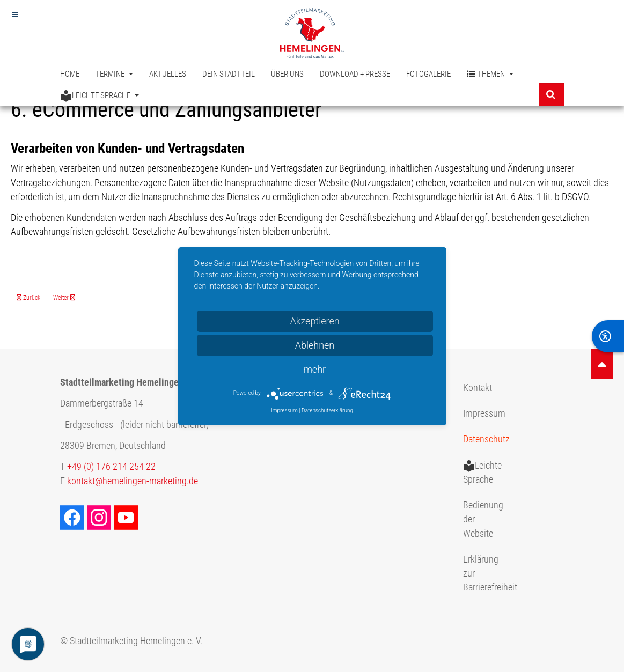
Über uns (287, 74)
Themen (490, 74)
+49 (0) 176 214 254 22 (111, 467)
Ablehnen (315, 345)
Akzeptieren (314, 321)
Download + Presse (355, 74)
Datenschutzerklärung (327, 411)
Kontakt (478, 388)
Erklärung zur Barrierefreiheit (488, 574)
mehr (315, 369)
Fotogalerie (428, 74)
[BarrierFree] (608, 336)
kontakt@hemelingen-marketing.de (133, 481)
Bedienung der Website (483, 519)
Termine (114, 74)
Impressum (484, 413)
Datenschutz (486, 439)
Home (70, 74)
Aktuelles (168, 74)
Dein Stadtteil (229, 74)
